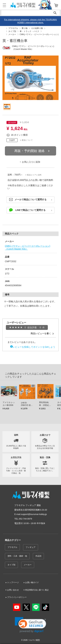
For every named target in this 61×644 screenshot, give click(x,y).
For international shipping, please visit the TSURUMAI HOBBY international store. (30, 21)
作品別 (38, 556)
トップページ (13, 582)
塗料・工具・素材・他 (17, 556)
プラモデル (12, 547)
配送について (27, 140)
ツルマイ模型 (34, 640)
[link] (30, 625)
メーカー (28, 565)
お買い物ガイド (32, 582)
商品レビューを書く (41, 333)
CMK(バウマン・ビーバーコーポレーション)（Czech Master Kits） (27, 247)
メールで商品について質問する (31, 200)
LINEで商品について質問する (31, 210)
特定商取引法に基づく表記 (37, 590)
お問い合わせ (13, 590)
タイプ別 (11, 565)
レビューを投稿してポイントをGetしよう (34, 347)
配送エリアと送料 (34, 175)
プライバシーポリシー (17, 597)
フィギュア (31, 547)
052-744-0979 (25, 519)
